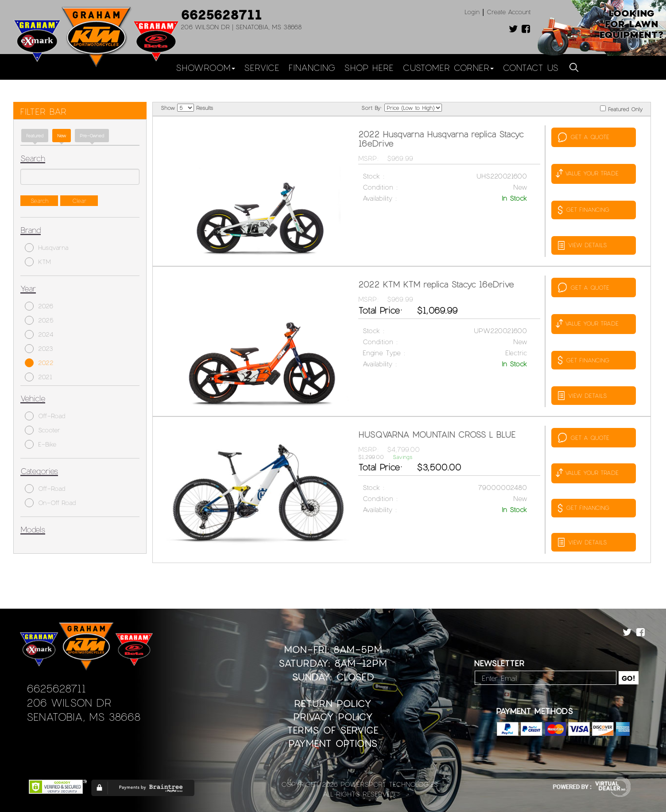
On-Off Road (50, 503)
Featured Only (621, 109)
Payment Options (333, 743)
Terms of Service (333, 730)
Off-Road (45, 416)
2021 (39, 377)
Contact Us (530, 67)
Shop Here (369, 67)
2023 (39, 349)
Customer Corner (448, 67)
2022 (39, 363)
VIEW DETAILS (582, 245)
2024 (39, 334)
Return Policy (333, 703)
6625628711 (221, 14)
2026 (39, 306)
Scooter (43, 430)
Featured (35, 136)
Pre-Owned (92, 136)
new (62, 136)
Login (472, 12)
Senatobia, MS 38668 (83, 717)
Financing (312, 67)
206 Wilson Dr (69, 702)
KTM (38, 262)
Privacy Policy (333, 717)
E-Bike (41, 444)
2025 (39, 320)
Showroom (205, 67)
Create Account (509, 12)
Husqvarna (46, 248)
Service (262, 67)
